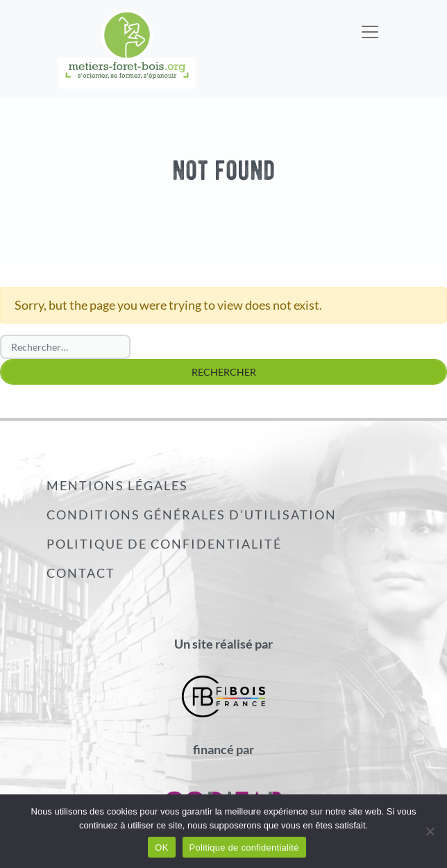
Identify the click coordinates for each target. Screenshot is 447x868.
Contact (81, 573)
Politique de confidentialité (164, 544)
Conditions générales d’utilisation (192, 515)
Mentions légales (117, 485)
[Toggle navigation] (370, 23)
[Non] (430, 831)
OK (161, 848)
